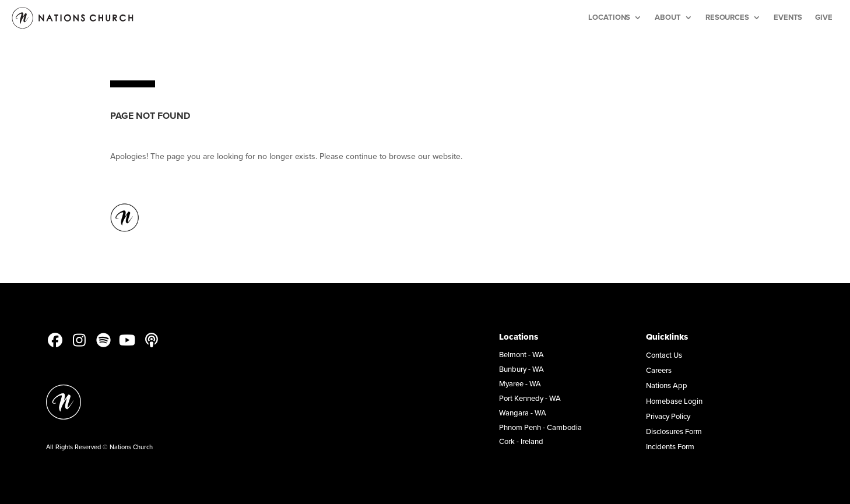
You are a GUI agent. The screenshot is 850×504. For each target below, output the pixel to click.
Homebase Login (674, 401)
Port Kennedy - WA (530, 398)
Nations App (667, 385)
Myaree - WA (520, 383)
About (668, 17)
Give (824, 17)
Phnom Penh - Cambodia (540, 427)
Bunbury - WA (521, 369)
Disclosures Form (674, 431)
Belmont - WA (521, 354)
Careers (659, 370)
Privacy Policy (668, 416)
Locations (609, 17)
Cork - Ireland (521, 441)
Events (788, 17)
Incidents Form (670, 446)
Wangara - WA (523, 413)
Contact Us (664, 355)
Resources (727, 17)
